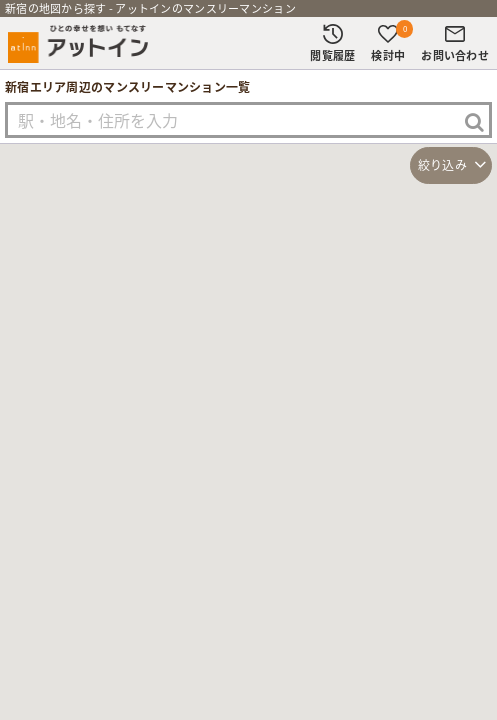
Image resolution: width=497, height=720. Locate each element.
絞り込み (442, 165)
